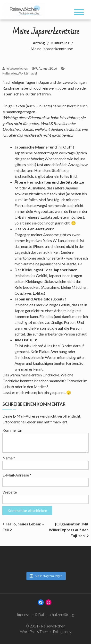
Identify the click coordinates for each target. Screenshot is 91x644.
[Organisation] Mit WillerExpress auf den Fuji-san (69, 530)
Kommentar (12, 430)
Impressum (26, 615)
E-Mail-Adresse (17, 475)
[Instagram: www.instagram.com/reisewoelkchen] (49, 602)
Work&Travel (27, 73)
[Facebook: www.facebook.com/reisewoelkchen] (41, 602)
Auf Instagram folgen (46, 576)
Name (9, 458)
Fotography (62, 632)
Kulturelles (10, 73)
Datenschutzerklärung (56, 615)
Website (10, 492)
